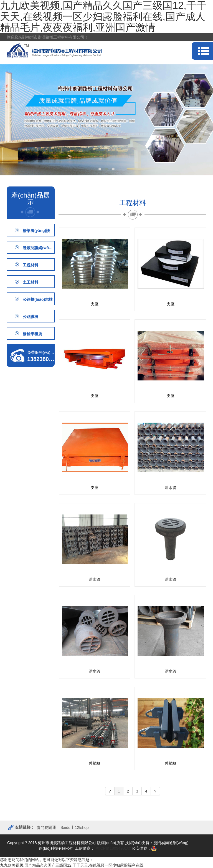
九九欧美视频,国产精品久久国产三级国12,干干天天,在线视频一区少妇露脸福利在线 (72, 865)
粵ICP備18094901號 (113, 848)
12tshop (82, 827)
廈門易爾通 (46, 827)
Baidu (65, 827)
